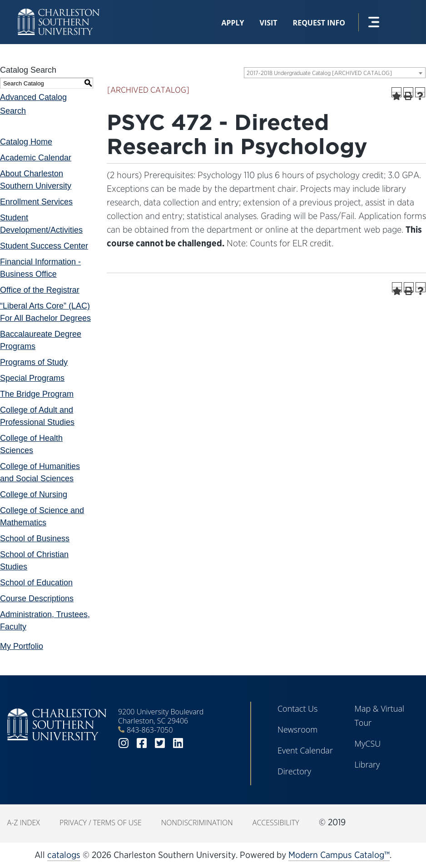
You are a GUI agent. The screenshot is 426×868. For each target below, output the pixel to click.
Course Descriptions (37, 599)
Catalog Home (26, 142)
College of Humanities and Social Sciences (40, 472)
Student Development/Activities (41, 224)
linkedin (178, 743)
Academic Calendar (36, 158)
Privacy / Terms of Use (101, 823)
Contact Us (298, 708)
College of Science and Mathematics (42, 516)
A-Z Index (24, 823)
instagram (124, 743)
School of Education (36, 583)
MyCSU (367, 743)
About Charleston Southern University (36, 180)
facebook (142, 743)
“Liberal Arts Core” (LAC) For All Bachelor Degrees (45, 312)
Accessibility (276, 823)
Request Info (319, 23)
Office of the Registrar (40, 290)
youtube (196, 743)
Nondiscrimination (197, 823)
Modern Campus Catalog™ (339, 855)
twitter (160, 743)
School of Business (35, 539)
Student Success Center (44, 246)
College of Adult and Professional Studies (37, 416)
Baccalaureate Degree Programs (41, 340)
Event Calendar (305, 750)
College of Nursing (34, 494)
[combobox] (335, 73)
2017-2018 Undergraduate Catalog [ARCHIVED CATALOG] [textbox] (319, 73)
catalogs (64, 855)
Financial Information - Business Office (40, 268)
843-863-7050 (150, 730)
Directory (294, 771)
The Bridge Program (37, 394)
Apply (233, 23)
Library (367, 764)
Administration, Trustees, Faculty (45, 621)
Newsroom (297, 729)
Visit (269, 23)
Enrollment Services (36, 202)
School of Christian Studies (34, 561)
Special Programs (32, 378)
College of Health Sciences (31, 444)
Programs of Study (34, 362)
